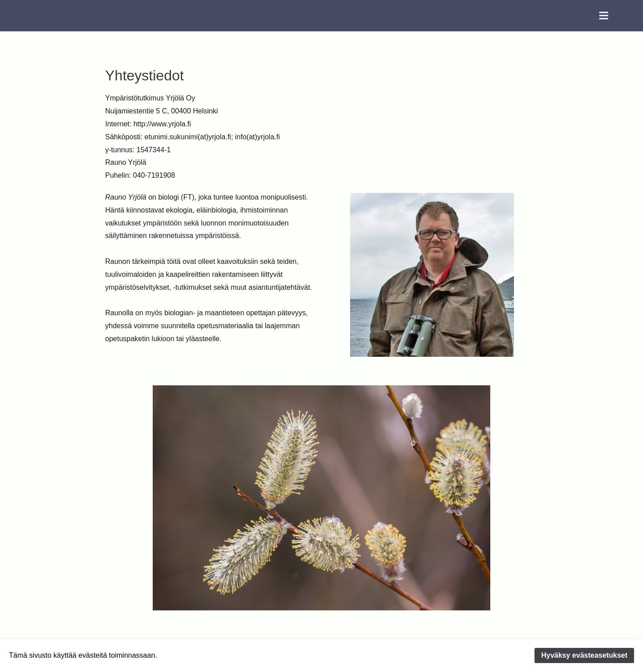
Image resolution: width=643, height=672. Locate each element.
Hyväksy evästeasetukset (584, 655)
